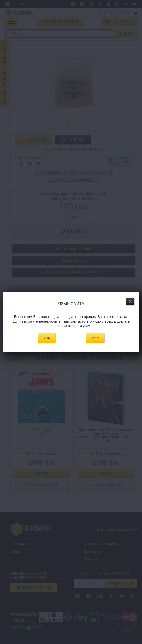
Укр (47, 338)
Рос (95, 338)
